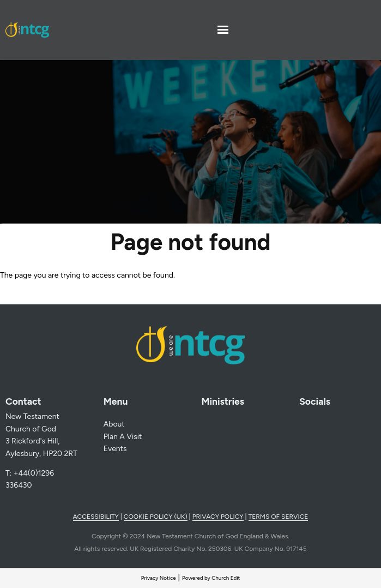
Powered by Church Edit (211, 578)
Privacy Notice (159, 578)
